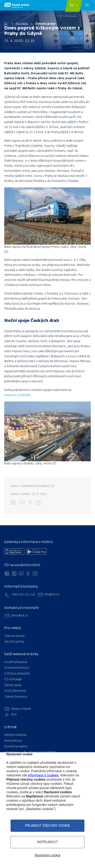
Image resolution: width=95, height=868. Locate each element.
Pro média (22, 24)
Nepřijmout (47, 842)
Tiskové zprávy (45, 24)
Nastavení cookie (47, 855)
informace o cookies (43, 775)
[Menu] (87, 5)
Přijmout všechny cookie (47, 826)
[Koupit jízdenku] (74, 6)
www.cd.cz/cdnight (18, 395)
